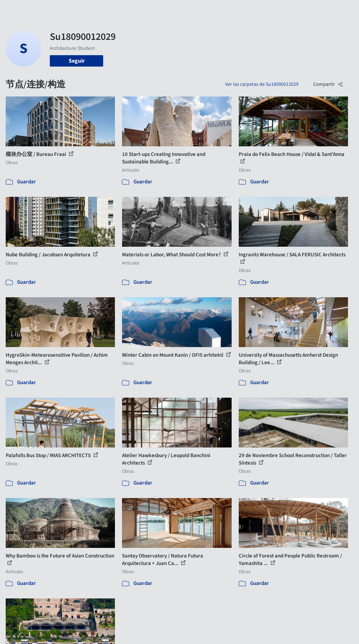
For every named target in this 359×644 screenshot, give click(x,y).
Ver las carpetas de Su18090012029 (262, 84)
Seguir (77, 61)
